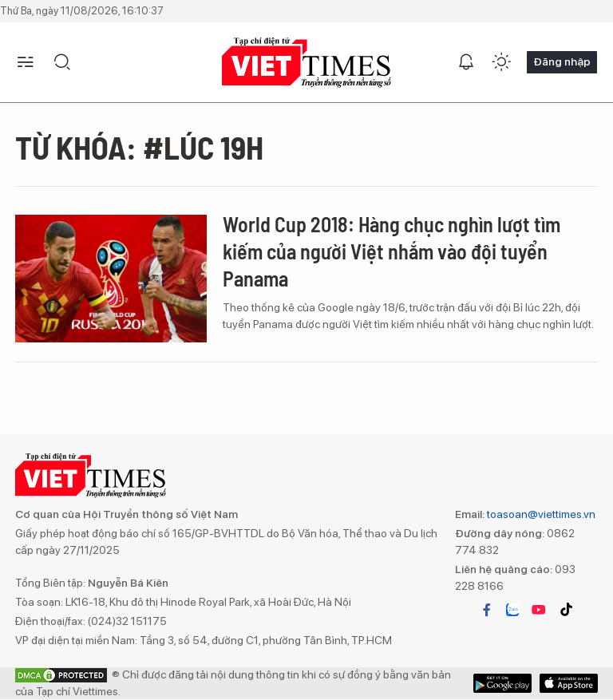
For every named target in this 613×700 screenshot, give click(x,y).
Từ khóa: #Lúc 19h (139, 147)
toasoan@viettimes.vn (540, 514)
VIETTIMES (306, 63)
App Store (502, 683)
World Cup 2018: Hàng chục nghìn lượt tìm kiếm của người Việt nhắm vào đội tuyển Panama (392, 251)
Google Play (569, 683)
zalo (512, 610)
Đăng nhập (562, 61)
